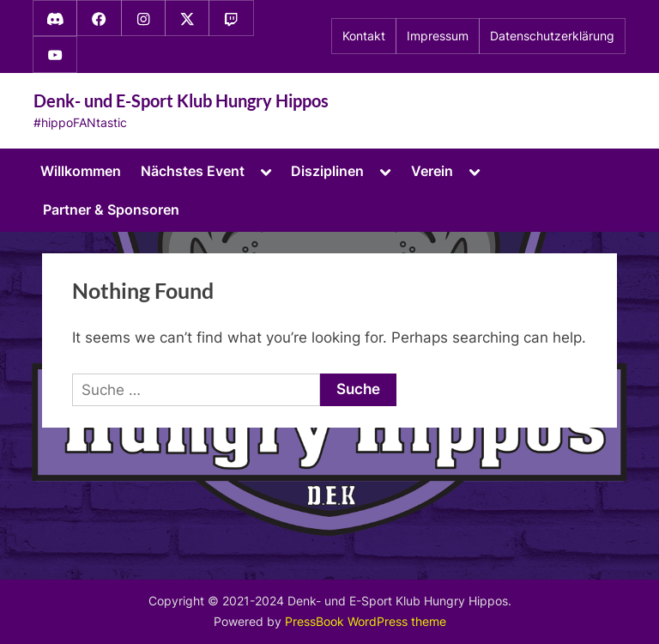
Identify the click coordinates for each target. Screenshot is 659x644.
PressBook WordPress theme (366, 622)
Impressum (438, 36)
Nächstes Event (193, 171)
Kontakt (364, 36)
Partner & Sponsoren (111, 210)
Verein (432, 171)
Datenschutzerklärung (552, 36)
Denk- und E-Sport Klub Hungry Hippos (181, 100)
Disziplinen (327, 171)
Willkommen (81, 171)
